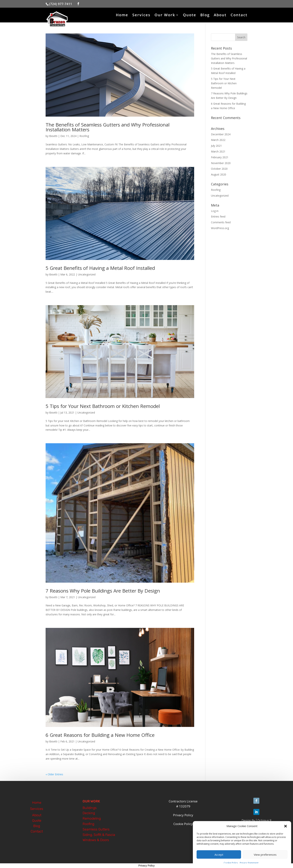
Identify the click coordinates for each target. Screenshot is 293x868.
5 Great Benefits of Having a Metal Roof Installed (100, 268)
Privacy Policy (146, 866)
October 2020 (219, 169)
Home (122, 16)
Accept (219, 855)
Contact (239, 16)
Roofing (84, 136)
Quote (190, 16)
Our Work (165, 16)
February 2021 (220, 157)
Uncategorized (87, 274)
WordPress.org (220, 228)
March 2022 (218, 140)
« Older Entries (54, 774)
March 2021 (218, 151)
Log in (215, 211)
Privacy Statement (249, 863)
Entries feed (218, 216)
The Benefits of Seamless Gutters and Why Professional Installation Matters (108, 127)
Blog (205, 16)
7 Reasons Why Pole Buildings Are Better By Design (103, 591)
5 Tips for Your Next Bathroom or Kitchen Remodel (103, 406)
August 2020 (219, 174)
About (220, 16)
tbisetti (53, 136)
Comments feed (221, 222)
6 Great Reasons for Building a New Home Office (100, 735)
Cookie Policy (231, 863)
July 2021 (216, 146)
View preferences (265, 855)
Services (141, 16)
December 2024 (221, 134)
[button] (286, 826)
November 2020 (221, 163)
